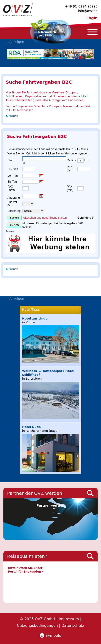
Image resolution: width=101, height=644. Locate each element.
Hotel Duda (32, 427)
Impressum (69, 619)
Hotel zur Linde (35, 318)
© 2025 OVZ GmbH (37, 619)
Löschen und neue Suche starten (46, 218)
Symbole (53, 635)
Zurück (13, 116)
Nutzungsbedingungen (37, 626)
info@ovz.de (88, 11)
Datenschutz (73, 626)
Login (92, 18)
